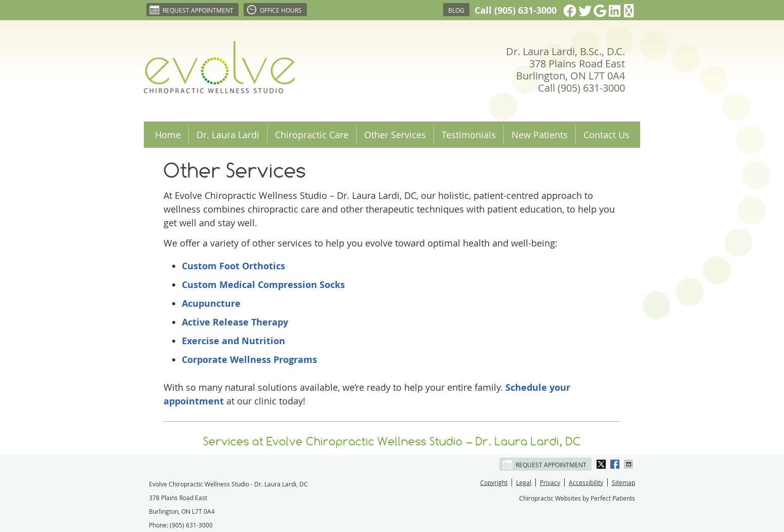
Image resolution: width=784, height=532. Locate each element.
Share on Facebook (616, 464)
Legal (524, 482)
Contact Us (606, 135)
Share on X (602, 464)
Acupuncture (211, 303)
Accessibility (586, 482)
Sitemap (623, 482)
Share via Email (630, 464)
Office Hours (274, 10)
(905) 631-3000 (525, 10)
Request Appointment (191, 10)
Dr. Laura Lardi (228, 135)
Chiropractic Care (312, 135)
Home (168, 135)
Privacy (550, 482)
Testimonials (469, 135)
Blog (456, 10)
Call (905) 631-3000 (581, 88)
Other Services (395, 135)
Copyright (494, 482)
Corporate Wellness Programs (249, 360)
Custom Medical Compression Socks (263, 285)
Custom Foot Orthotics (233, 266)
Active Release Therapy (235, 322)
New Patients (540, 135)
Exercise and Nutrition (233, 341)
